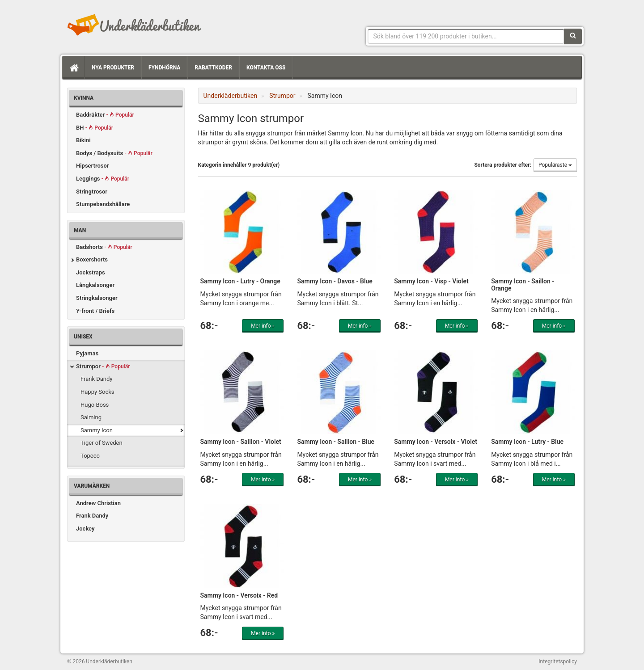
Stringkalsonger (97, 298)
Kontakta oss (266, 67)
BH (95, 128)
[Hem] (73, 67)
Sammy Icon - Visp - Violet (431, 281)
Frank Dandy (97, 379)
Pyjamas (87, 353)
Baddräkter (105, 115)
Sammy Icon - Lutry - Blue (527, 442)
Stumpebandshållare (103, 204)
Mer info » (263, 326)
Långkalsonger (95, 285)
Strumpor (103, 366)
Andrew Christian (98, 503)
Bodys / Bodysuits (114, 153)
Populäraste (555, 165)
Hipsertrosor (93, 166)
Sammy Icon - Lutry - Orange (240, 281)
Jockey (85, 529)
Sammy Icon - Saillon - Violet (241, 442)
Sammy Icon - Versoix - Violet (436, 442)
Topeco (90, 456)
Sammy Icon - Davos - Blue (335, 281)
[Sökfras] (466, 36)
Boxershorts (92, 259)
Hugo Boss (95, 405)
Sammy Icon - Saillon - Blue (336, 442)
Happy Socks (97, 392)
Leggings (103, 179)
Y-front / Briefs (95, 311)
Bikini (83, 140)
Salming (91, 417)
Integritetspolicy (558, 662)
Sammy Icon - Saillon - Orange (523, 284)
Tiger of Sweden (102, 443)
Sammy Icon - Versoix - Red (239, 595)
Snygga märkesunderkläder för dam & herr (134, 25)
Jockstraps (91, 272)
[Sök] (573, 36)
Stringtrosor (92, 192)
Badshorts (104, 247)
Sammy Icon (97, 430)
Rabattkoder (213, 67)
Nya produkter (113, 67)
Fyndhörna (164, 67)
